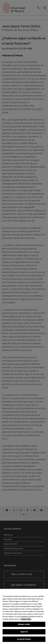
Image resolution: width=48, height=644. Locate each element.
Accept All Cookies (24, 639)
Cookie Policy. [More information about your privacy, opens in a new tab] (26, 619)
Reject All (24, 632)
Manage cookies (24, 624)
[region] (24, 616)
